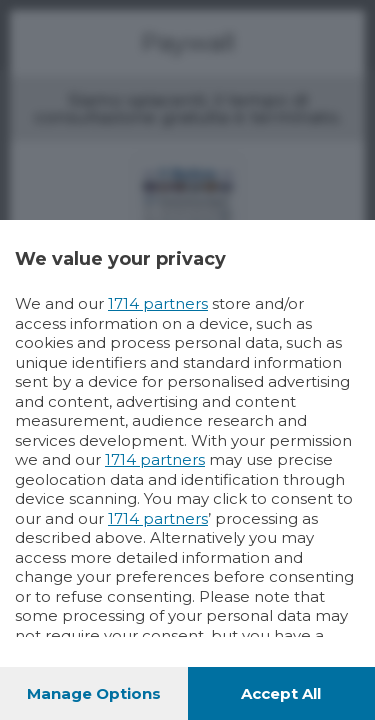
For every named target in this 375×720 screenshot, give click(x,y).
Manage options (94, 693)
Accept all (281, 693)
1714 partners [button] (158, 303)
